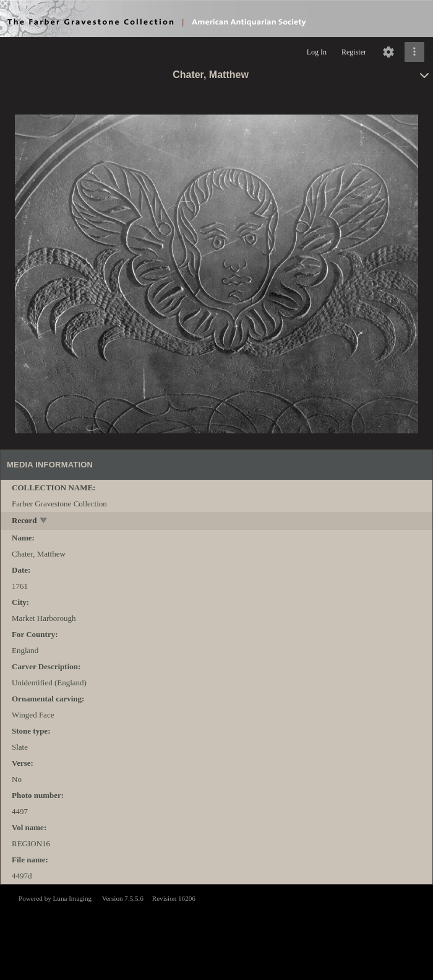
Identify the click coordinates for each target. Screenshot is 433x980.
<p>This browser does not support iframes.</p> (216, 931)
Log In (317, 52)
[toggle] (44, 522)
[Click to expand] (414, 52)
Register (354, 52)
